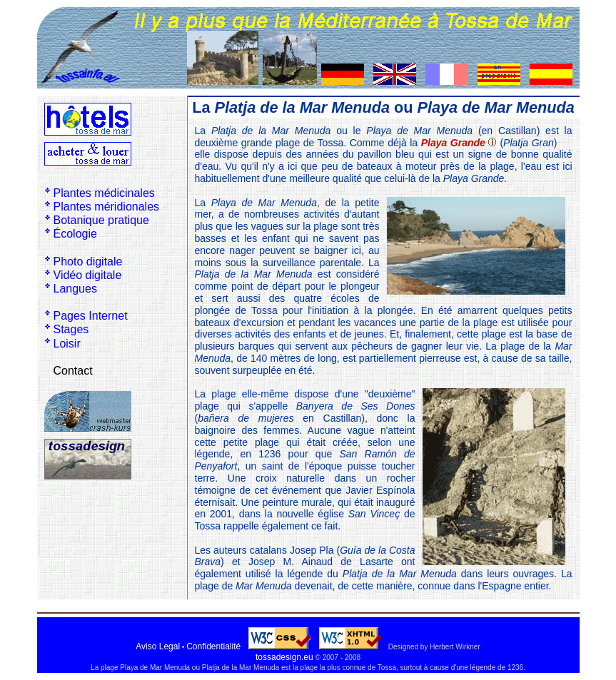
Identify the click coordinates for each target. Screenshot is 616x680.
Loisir (67, 344)
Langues (75, 289)
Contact (73, 371)
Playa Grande (453, 143)
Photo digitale (88, 262)
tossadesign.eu (284, 657)
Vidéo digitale (88, 275)
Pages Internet (91, 316)
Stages (71, 329)
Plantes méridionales (107, 207)
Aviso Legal (158, 646)
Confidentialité (213, 646)
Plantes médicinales (104, 193)
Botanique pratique (101, 220)
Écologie (75, 234)
